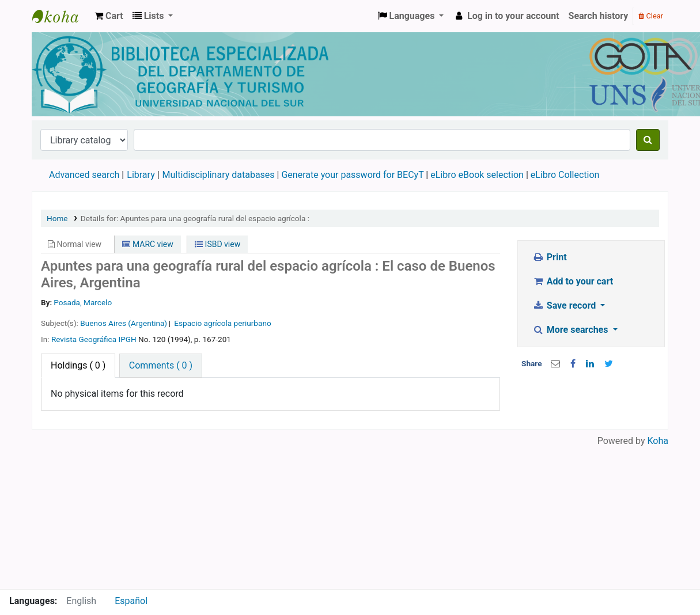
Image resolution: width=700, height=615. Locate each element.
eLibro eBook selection (478, 175)
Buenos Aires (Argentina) (124, 323)
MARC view (147, 244)
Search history (599, 16)
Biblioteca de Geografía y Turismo (61, 16)
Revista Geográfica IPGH (94, 339)
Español (131, 601)
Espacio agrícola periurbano (222, 323)
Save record (565, 305)
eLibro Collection (565, 175)
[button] (109, 16)
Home (57, 218)
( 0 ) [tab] (78, 365)
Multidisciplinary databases (220, 175)
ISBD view (217, 244)
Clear (651, 16)
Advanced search (84, 175)
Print (549, 257)
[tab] (161, 366)
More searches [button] (571, 330)
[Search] (648, 140)
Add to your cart (573, 281)
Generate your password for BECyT (352, 175)
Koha (658, 441)
